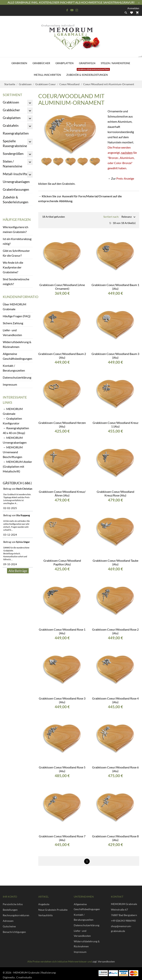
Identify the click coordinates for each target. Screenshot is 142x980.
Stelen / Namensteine (115, 63)
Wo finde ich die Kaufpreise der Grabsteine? (13, 267)
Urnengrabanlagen (16, 182)
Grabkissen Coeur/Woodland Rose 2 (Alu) (115, 628)
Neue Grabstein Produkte (53, 907)
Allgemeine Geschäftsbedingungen (17, 356)
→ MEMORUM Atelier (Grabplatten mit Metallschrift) (17, 466)
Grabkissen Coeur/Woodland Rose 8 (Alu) (115, 835)
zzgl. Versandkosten (104, 958)
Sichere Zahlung (13, 323)
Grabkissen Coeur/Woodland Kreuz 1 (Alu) (115, 422)
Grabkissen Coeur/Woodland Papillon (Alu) (62, 559)
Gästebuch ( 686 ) (17, 483)
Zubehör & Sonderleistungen (88, 73)
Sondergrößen (13, 154)
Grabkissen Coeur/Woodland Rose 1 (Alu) (62, 628)
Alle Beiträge (18, 571)
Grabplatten (65, 63)
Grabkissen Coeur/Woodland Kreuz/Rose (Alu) (115, 490)
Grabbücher (41, 63)
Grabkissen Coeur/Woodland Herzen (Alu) (62, 422)
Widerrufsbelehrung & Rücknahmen (17, 344)
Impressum (10, 384)
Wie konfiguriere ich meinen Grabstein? (16, 229)
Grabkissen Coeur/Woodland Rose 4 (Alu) (115, 697)
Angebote (44, 901)
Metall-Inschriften (47, 75)
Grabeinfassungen (16, 189)
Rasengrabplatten (16, 133)
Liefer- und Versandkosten (12, 332)
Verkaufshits (45, 912)
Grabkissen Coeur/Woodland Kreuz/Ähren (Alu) (62, 490)
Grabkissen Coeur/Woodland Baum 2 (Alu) (62, 353)
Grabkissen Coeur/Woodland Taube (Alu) (115, 559)
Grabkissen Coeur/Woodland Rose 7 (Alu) (62, 835)
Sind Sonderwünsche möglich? (16, 281)
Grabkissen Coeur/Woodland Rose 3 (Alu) (62, 697)
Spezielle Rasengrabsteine (15, 143)
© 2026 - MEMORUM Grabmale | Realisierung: (29, 970)
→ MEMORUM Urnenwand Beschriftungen (13, 452)
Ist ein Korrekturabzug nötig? (17, 241)
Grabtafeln (87, 63)
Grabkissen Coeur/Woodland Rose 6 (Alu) (115, 766)
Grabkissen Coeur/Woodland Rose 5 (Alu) (62, 766)
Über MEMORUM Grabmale (15, 307)
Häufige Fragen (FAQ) (17, 316)
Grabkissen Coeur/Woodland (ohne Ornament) (62, 284)
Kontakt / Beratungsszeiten (14, 368)
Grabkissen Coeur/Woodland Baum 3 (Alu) (115, 353)
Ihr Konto (10, 894)
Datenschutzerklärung (17, 377)
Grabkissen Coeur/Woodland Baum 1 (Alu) (115, 284)
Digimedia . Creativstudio (17, 974)
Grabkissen (19, 63)
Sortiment (12, 95)
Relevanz (127, 217)
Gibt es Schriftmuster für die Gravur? (16, 253)
